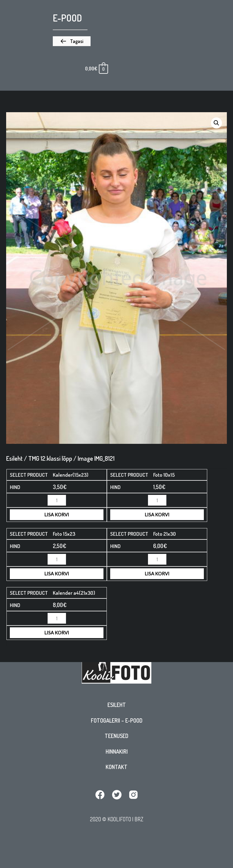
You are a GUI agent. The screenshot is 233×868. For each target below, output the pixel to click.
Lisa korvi (57, 515)
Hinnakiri (117, 752)
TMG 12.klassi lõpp (50, 458)
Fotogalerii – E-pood (117, 720)
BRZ (139, 819)
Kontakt (116, 767)
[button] (72, 41)
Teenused (116, 736)
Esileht (117, 705)
